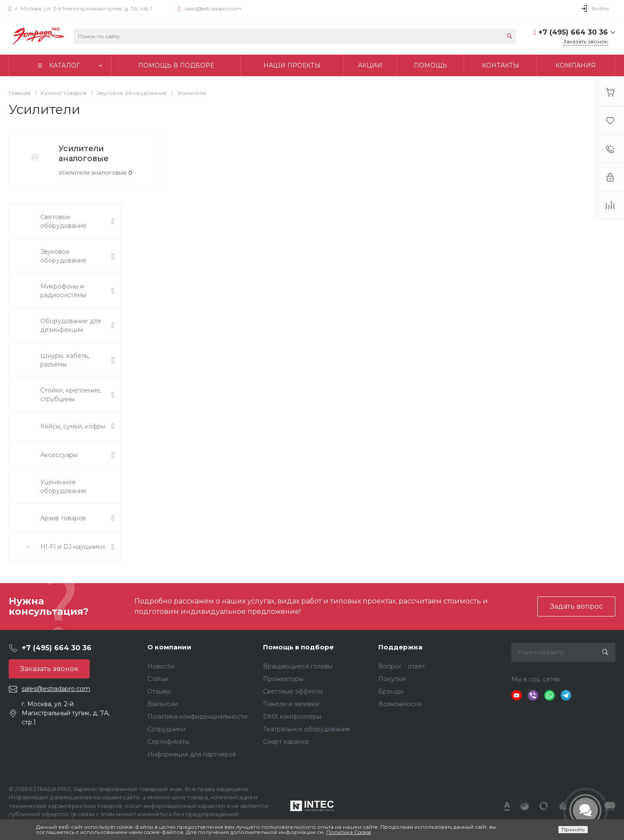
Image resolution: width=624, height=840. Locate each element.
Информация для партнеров (192, 754)
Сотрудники (166, 729)
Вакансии (162, 704)
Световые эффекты (293, 691)
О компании (169, 647)
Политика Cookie (349, 832)
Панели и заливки (291, 704)
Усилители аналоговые (84, 154)
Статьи (158, 679)
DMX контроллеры (292, 717)
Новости (161, 666)
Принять (573, 829)
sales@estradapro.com (213, 8)
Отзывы (159, 691)
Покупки (392, 679)
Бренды (391, 691)
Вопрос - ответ (402, 666)
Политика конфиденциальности (197, 717)
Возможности (400, 704)
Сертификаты (168, 742)
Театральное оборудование (307, 729)
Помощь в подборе (298, 647)
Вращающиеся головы (298, 666)
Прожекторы (283, 679)
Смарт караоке (286, 742)
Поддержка (400, 647)
